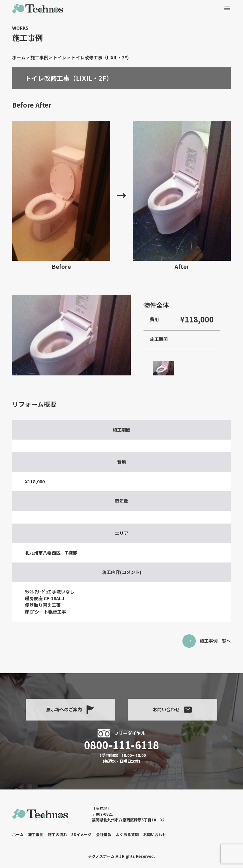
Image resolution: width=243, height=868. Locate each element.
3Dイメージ (81, 834)
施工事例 (36, 834)
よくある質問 (127, 834)
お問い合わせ (173, 710)
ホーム (18, 834)
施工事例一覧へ (215, 641)
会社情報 (104, 834)
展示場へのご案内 (70, 710)
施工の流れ (57, 834)
